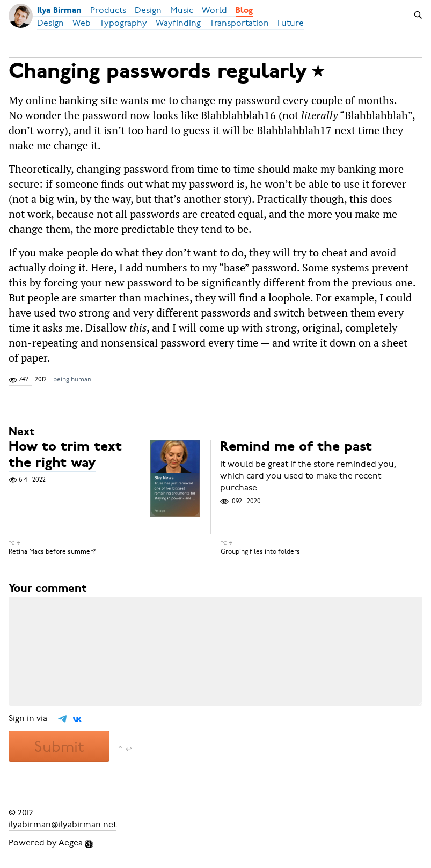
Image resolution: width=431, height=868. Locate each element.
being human (72, 379)
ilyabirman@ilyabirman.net (63, 825)
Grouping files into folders (260, 551)
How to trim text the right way (65, 456)
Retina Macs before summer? (52, 551)
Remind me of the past (296, 448)
